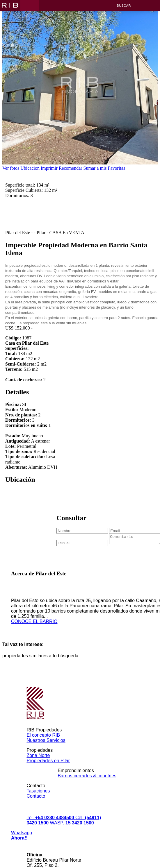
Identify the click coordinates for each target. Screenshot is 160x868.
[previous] (12, 158)
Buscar (124, 6)
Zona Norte (38, 762)
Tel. (51, 825)
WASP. (72, 830)
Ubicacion (30, 168)
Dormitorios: (17, 201)
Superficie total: (20, 190)
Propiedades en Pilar (48, 768)
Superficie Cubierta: (24, 195)
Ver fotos (11, 168)
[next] (148, 158)
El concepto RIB (43, 742)
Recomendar (71, 168)
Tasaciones (38, 798)
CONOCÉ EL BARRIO (34, 628)
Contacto (36, 803)
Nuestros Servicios (46, 747)
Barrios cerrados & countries (87, 783)
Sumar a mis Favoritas (104, 168)
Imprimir (49, 168)
